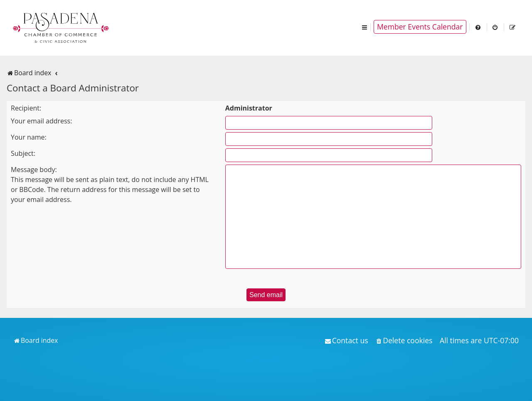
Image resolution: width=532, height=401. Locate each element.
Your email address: (41, 121)
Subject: (23, 153)
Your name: (29, 137)
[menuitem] (478, 27)
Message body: (34, 170)
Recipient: (26, 108)
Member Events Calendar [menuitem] (420, 27)
